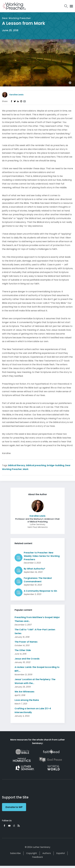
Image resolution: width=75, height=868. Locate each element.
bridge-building (56, 465)
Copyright (32, 853)
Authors (47, 853)
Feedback (37, 857)
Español (61, 853)
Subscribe (15, 853)
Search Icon (66, 6)
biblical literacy (17, 465)
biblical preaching (36, 465)
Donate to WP (14, 807)
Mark (26, 469)
